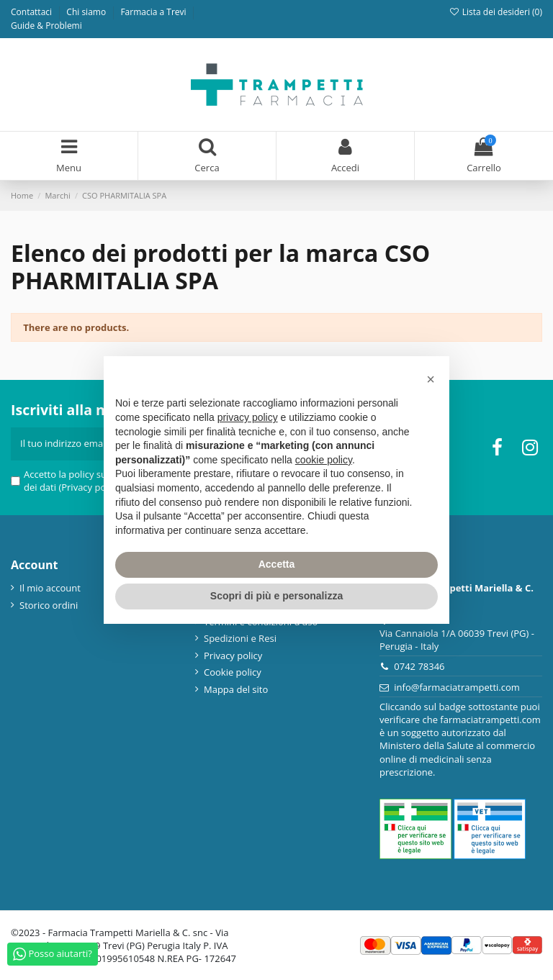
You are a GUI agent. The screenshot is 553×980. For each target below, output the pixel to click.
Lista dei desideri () (495, 12)
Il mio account (50, 588)
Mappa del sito (236, 689)
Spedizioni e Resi (240, 638)
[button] (431, 379)
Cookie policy (233, 672)
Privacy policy (233, 655)
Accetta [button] (277, 564)
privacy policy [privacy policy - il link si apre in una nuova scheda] (248, 417)
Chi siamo (87, 12)
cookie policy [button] (324, 460)
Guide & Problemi (46, 26)
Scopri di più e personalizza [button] (276, 596)
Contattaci (32, 12)
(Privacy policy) (90, 487)
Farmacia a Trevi (154, 12)
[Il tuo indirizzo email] (78, 444)
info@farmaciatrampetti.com (457, 687)
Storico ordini (49, 605)
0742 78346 (419, 666)
